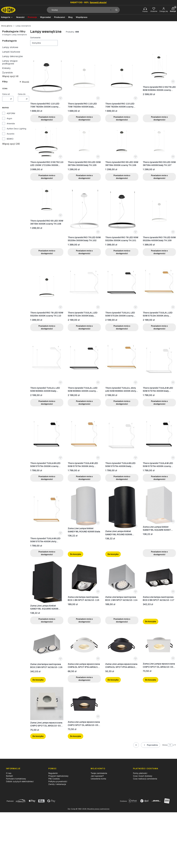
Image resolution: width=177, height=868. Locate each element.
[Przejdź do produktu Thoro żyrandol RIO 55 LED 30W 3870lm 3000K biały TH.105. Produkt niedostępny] (84, 143)
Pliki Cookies (54, 779)
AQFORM (11, 113)
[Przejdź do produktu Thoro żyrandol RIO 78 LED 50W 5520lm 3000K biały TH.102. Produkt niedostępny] (84, 210)
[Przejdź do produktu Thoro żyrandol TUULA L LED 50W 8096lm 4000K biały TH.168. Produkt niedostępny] (47, 360)
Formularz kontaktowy (16, 779)
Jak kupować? (97, 776)
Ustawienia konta (98, 779)
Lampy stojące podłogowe (10, 62)
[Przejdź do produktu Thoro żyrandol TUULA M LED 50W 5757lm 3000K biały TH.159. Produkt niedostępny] (159, 360)
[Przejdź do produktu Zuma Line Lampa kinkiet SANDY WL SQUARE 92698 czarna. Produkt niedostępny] (47, 582)
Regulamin (53, 773)
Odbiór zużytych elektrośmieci (20, 781)
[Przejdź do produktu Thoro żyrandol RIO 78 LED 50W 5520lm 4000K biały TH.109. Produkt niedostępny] (159, 210)
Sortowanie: (36, 37)
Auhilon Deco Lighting (16, 129)
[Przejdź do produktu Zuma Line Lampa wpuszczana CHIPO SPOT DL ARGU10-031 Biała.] (159, 645)
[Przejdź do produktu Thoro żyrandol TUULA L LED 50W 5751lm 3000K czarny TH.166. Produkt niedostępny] (122, 285)
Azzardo (11, 134)
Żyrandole (7, 73)
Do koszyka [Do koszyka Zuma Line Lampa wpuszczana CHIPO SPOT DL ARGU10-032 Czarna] (76, 736)
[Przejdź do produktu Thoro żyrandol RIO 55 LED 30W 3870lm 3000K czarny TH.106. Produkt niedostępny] (122, 143)
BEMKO (10, 139)
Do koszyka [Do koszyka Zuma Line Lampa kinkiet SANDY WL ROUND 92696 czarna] (113, 554)
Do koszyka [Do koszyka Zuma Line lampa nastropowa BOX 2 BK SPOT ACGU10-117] (151, 621)
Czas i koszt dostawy (143, 776)
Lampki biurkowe (11, 52)
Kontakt (9, 776)
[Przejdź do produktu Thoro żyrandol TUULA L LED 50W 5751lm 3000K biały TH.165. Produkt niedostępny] (84, 285)
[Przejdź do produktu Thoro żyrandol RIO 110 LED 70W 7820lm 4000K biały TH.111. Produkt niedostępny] (84, 76)
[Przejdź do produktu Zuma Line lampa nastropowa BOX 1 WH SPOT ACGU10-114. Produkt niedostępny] (122, 578)
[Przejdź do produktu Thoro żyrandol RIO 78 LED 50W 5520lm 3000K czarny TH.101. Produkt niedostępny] (122, 210)
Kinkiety (6, 68)
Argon (9, 118)
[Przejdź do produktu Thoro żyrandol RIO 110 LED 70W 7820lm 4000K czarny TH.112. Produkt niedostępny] (122, 76)
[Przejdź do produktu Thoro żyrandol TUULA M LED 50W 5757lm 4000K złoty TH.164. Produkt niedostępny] (47, 511)
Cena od (6, 94)
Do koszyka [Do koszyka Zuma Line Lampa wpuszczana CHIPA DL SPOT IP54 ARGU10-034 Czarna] (113, 680)
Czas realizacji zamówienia (145, 779)
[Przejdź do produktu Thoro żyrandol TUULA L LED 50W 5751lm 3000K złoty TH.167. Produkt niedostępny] (159, 285)
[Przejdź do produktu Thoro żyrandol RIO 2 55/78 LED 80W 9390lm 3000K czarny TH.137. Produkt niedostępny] (159, 68)
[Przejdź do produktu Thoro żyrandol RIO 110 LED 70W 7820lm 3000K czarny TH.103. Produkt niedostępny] (47, 76)
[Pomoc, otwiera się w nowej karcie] (145, 10)
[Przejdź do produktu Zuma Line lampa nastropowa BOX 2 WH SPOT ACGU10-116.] (47, 645)
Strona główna (7, 26)
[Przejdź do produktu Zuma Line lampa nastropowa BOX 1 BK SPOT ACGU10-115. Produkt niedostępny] (84, 578)
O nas (9, 773)
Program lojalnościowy (58, 776)
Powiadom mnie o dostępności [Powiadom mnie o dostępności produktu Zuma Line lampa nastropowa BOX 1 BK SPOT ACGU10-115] (84, 620)
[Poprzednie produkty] (151, 745)
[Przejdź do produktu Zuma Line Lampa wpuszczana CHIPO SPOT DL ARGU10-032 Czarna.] (84, 703)
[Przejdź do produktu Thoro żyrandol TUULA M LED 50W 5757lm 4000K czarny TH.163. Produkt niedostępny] (159, 436)
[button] (116, 10)
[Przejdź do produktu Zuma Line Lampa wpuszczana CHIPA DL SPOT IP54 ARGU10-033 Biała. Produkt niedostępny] (84, 645)
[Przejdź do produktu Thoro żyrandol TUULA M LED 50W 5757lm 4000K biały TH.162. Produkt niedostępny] (122, 436)
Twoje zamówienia (99, 773)
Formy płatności (140, 773)
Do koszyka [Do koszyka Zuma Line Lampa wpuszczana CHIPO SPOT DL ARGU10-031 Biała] (151, 680)
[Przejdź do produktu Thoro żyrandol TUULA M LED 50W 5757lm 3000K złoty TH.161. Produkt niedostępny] (84, 436)
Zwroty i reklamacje (57, 784)
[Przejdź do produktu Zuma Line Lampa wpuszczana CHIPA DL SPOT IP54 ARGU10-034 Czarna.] (122, 645)
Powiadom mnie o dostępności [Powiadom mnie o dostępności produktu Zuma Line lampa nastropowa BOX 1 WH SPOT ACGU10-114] (122, 620)
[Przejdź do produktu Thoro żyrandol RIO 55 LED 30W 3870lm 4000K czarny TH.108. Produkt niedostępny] (47, 202)
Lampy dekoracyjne (12, 56)
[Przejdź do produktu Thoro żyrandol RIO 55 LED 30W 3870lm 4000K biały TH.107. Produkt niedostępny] (159, 143)
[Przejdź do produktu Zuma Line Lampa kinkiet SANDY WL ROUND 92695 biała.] (84, 506)
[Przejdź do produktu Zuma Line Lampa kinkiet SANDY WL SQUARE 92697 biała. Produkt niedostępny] (159, 505)
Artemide (11, 123)
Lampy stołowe (10, 47)
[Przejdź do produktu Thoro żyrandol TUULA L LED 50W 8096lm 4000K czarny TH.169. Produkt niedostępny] (84, 360)
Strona (165, 745)
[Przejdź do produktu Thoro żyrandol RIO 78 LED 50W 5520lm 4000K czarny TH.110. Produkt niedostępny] (47, 285)
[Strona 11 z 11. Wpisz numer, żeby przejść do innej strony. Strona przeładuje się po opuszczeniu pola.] (170, 745)
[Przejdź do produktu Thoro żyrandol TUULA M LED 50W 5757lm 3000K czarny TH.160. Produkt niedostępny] (47, 436)
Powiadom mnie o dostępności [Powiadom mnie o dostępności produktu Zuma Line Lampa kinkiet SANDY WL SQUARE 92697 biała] (159, 553)
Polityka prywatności (58, 781)
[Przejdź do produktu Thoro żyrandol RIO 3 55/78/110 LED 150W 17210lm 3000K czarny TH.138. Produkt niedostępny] (47, 143)
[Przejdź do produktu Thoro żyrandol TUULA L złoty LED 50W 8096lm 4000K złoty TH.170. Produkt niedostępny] (122, 360)
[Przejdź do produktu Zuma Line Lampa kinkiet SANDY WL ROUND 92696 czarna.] (122, 507)
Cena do (22, 94)
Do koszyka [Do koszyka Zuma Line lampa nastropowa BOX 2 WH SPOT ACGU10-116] (38, 680)
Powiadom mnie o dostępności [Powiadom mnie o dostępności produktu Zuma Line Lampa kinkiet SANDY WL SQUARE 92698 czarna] (47, 620)
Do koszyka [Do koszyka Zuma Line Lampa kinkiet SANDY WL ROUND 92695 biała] (76, 554)
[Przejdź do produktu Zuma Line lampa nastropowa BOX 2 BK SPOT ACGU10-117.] (159, 578)
